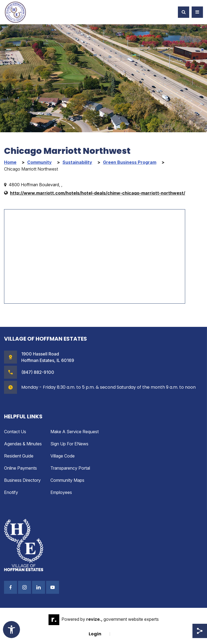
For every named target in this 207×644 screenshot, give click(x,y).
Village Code (63, 456)
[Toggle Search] (184, 12)
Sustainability (77, 162)
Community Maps (67, 480)
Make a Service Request (75, 432)
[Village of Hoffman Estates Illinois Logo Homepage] (15, 12)
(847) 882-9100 (38, 372)
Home (10, 162)
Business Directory (22, 480)
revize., (94, 619)
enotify (11, 492)
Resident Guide (19, 456)
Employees (61, 492)
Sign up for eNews (69, 444)
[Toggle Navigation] (197, 12)
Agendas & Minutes (23, 444)
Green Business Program (130, 162)
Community (39, 162)
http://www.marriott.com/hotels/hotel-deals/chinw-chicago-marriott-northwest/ (98, 193)
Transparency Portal (70, 468)
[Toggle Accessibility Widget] (11, 630)
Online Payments (20, 468)
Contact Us (15, 432)
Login (95, 634)
